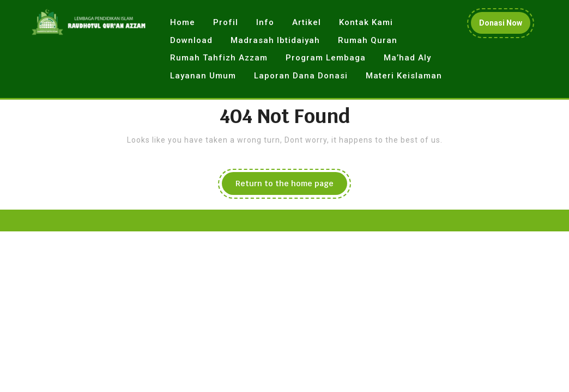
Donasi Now (505, 25)
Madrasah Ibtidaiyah (275, 40)
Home (183, 22)
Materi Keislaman (404, 76)
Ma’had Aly (407, 58)
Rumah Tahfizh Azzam (219, 58)
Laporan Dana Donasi (301, 76)
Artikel (307, 22)
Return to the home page (291, 186)
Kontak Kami (366, 22)
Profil (226, 22)
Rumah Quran (368, 40)
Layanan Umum (203, 76)
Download (191, 40)
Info (265, 22)
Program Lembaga (326, 58)
